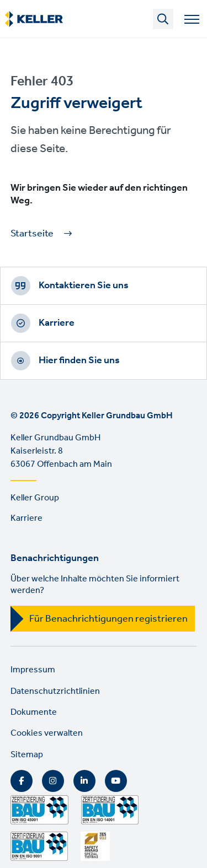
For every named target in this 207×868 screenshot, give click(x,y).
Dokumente (34, 712)
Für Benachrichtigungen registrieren (108, 619)
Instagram (53, 781)
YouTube (116, 781)
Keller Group (35, 498)
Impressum (33, 670)
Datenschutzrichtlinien (55, 691)
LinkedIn (84, 781)
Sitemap (27, 755)
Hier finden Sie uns (79, 360)
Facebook (22, 781)
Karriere (57, 323)
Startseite (32, 234)
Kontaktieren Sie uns (84, 285)
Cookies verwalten (47, 733)
